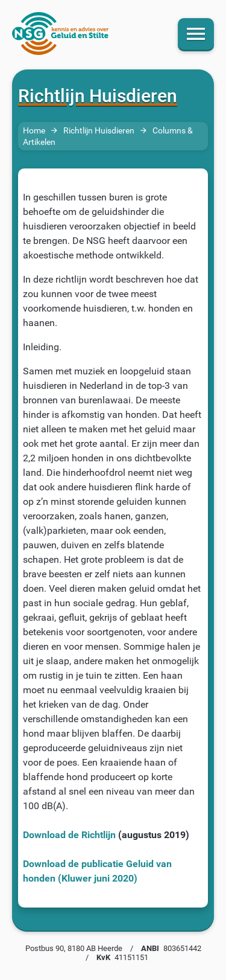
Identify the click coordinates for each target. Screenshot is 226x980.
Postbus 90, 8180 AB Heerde (74, 948)
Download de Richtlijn (69, 835)
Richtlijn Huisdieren (99, 131)
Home (34, 131)
